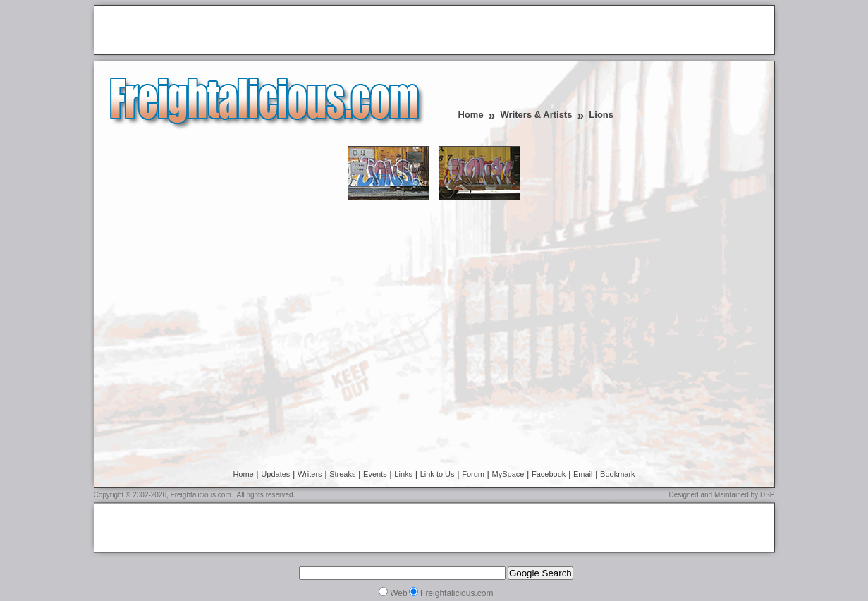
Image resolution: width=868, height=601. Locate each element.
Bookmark (618, 474)
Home (471, 115)
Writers (310, 474)
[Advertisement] (264, 31)
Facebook (549, 474)
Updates (275, 474)
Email (583, 474)
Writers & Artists (537, 115)
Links (403, 474)
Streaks (342, 474)
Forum (473, 474)
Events (375, 474)
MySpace (508, 474)
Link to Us (438, 474)
